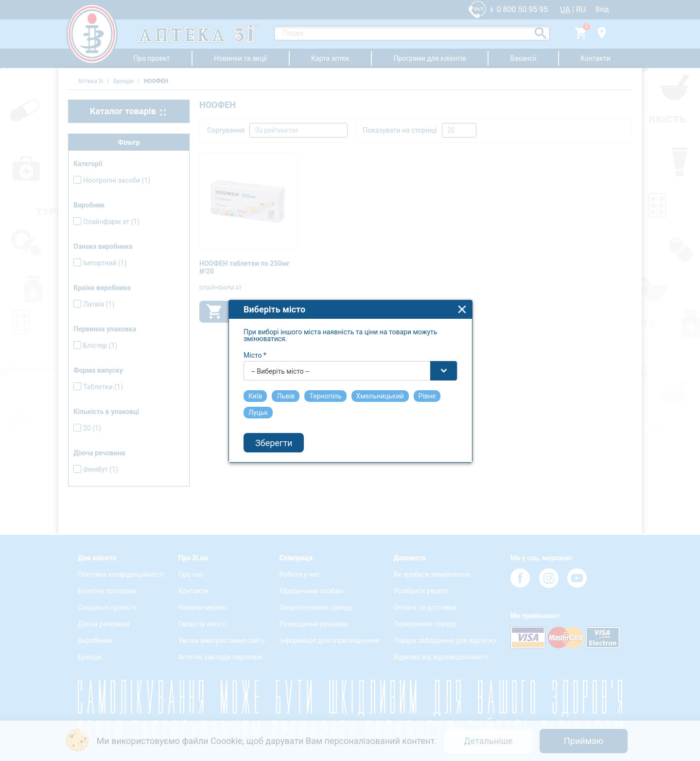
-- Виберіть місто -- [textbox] (280, 363)
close (462, 301)
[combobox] (350, 362)
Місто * (255, 346)
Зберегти (274, 434)
